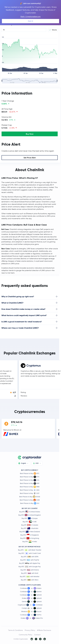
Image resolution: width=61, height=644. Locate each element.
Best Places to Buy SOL (30, 480)
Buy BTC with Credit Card (30, 553)
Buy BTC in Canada (30, 525)
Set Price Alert (30, 158)
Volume (53, 30)
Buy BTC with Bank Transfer (30, 550)
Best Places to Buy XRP (30, 483)
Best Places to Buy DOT (30, 493)
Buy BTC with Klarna (30, 570)
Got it (30, 21)
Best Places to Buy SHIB (30, 500)
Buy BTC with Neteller (30, 577)
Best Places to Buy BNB (30, 487)
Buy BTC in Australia (30, 528)
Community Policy (26, 635)
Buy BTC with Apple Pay (30, 563)
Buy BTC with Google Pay (30, 567)
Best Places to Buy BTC (30, 473)
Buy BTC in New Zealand (30, 532)
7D (4, 30)
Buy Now (30, 134)
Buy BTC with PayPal (30, 560)
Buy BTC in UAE (30, 522)
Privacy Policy (30, 630)
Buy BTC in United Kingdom (30, 515)
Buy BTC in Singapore (30, 535)
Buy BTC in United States (30, 512)
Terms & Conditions (16, 630)
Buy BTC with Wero (30, 580)
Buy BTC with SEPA (30, 557)
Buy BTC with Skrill (30, 573)
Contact (37, 635)
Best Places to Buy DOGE (30, 497)
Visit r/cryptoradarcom (30, 17)
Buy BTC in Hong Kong (30, 538)
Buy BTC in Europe (30, 518)
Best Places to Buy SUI (30, 503)
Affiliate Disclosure (44, 630)
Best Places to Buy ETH (30, 477)
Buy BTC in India (30, 542)
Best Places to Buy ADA (30, 490)
